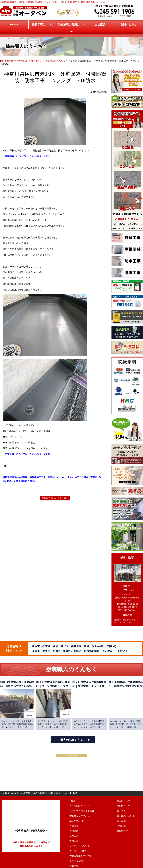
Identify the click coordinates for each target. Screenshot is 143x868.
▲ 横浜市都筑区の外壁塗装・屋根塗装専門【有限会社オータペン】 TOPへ (41, 796)
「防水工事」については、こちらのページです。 (28, 454)
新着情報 (120, 819)
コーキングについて (77, 849)
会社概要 (120, 824)
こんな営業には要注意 (126, 834)
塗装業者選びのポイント (79, 819)
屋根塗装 (72, 834)
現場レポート (102, 829)
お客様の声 (101, 834)
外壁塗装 (72, 829)
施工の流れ (101, 814)
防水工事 (72, 839)
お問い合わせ (122, 829)
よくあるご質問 (123, 814)
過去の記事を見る (72, 743)
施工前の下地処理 (104, 819)
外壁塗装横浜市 (71, 758)
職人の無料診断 (75, 824)
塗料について (102, 809)
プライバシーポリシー (126, 839)
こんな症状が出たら (77, 809)
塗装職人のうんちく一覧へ (55, 498)
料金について (102, 804)
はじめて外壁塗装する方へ (80, 814)
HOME (71, 804)
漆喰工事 (72, 844)
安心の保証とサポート (126, 809)
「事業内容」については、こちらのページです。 (28, 156)
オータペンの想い (124, 804)
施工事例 (100, 824)
